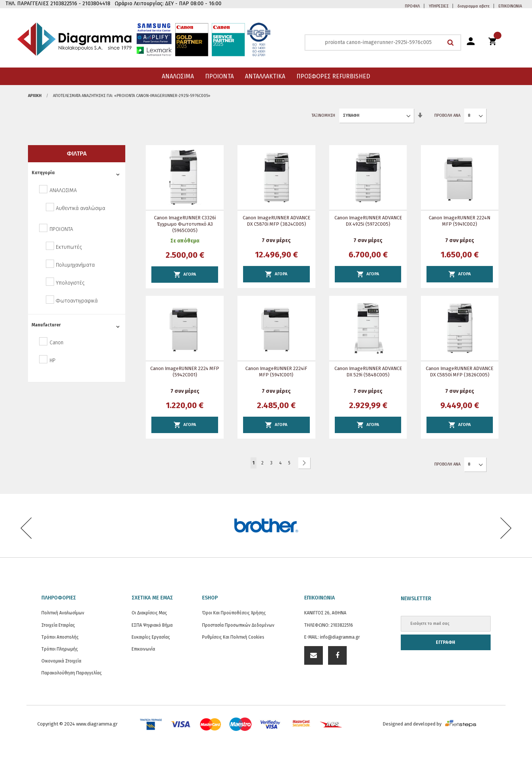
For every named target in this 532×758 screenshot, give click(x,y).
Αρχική (35, 96)
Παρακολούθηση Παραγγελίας (72, 673)
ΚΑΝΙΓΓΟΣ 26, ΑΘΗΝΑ (325, 613)
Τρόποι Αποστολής (60, 637)
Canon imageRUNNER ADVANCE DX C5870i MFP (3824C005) (276, 221)
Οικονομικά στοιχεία (61, 661)
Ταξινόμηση (323, 115)
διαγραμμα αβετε (473, 6)
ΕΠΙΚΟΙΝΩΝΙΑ (510, 6)
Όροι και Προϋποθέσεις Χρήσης (234, 613)
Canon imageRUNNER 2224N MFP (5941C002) (459, 221)
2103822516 (342, 625)
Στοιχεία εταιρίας (58, 625)
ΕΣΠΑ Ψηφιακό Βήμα (152, 625)
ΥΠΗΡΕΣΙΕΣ (439, 6)
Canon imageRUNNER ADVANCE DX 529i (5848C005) (368, 372)
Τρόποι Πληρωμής (60, 649)
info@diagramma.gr (340, 637)
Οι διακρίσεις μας (149, 613)
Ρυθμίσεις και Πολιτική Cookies (233, 637)
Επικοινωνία (143, 649)
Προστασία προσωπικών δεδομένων (238, 625)
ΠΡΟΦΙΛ (412, 6)
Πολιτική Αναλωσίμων (63, 613)
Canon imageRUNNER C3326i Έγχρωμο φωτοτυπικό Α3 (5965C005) (185, 224)
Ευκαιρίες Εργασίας (151, 637)
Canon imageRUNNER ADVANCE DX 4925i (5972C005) (368, 221)
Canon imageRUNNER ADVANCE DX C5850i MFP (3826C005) (459, 372)
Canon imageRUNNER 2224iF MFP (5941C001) (276, 372)
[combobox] (383, 43)
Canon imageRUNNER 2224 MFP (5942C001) (185, 372)
